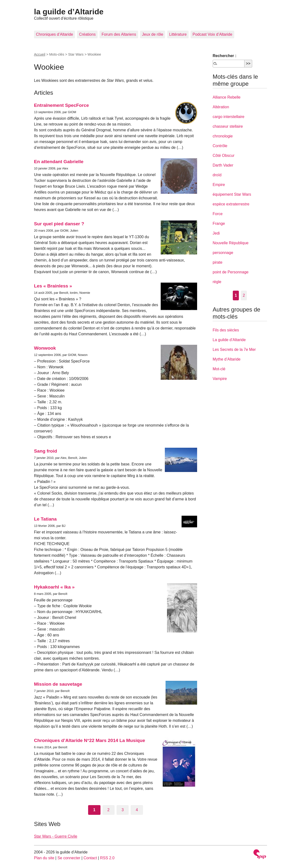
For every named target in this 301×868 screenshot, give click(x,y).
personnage (223, 253)
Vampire (220, 379)
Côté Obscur (224, 156)
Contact (90, 858)
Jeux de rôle (153, 34)
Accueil (40, 54)
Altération (221, 107)
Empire (219, 185)
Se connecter (69, 858)
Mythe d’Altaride (227, 359)
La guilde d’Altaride (229, 340)
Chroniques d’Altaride (54, 34)
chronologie (223, 136)
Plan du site (44, 858)
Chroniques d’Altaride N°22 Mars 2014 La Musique (90, 740)
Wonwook (45, 348)
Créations (87, 34)
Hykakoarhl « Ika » (54, 587)
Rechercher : (225, 56)
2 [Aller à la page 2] (108, 810)
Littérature (178, 34)
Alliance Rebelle (227, 97)
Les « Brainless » (53, 286)
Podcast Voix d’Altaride (212, 34)
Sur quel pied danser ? (59, 224)
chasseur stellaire (228, 126)
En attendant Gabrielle (59, 162)
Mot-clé (219, 369)
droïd (217, 175)
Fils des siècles (226, 330)
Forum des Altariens (119, 34)
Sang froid (46, 451)
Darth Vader (223, 165)
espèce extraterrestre (231, 204)
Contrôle (220, 146)
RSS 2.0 (107, 858)
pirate (217, 262)
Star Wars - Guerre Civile (56, 836)
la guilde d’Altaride (69, 12)
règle (217, 282)
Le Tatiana (45, 519)
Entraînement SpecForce (61, 105)
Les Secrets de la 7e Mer (234, 350)
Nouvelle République (231, 243)
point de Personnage (231, 272)
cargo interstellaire (229, 117)
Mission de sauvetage (58, 684)
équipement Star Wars (232, 194)
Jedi (216, 233)
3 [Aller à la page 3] (123, 810)
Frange (219, 223)
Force (218, 214)
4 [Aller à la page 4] (137, 810)
